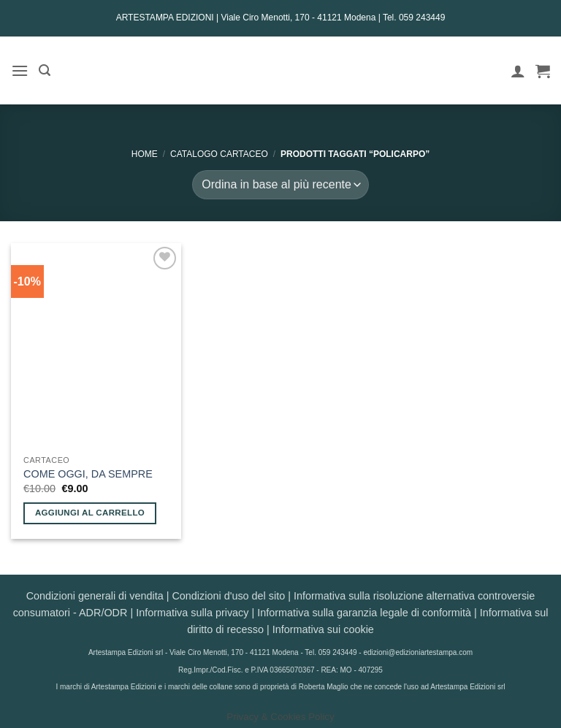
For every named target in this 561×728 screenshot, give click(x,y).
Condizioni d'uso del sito (228, 596)
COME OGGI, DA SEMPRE (88, 474)
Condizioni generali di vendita (95, 596)
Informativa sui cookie (323, 629)
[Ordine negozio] (280, 185)
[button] (20, 70)
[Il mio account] (518, 71)
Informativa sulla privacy (192, 613)
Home (145, 154)
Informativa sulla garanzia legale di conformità (364, 613)
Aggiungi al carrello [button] (90, 513)
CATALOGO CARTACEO (219, 154)
